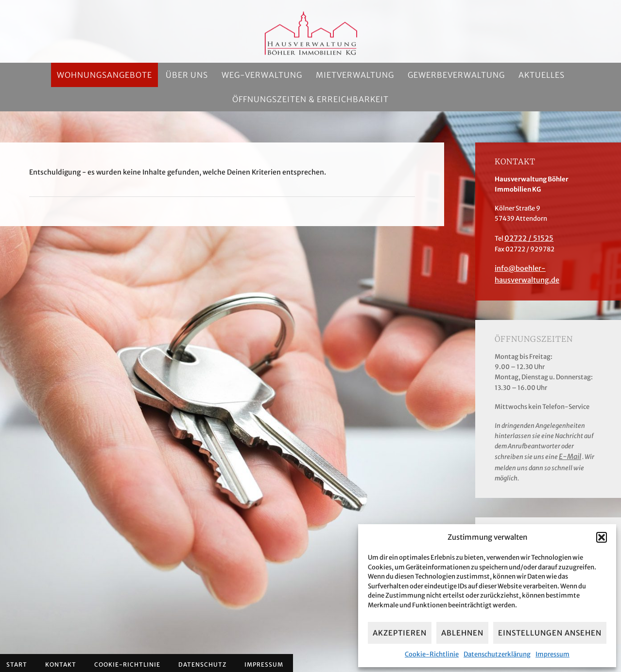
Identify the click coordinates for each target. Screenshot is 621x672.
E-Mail (569, 443)
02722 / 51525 (526, 238)
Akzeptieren (400, 633)
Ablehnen (462, 633)
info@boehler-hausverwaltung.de (546, 267)
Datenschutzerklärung (497, 654)
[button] (602, 537)
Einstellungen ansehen (550, 633)
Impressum (552, 654)
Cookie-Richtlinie (432, 654)
